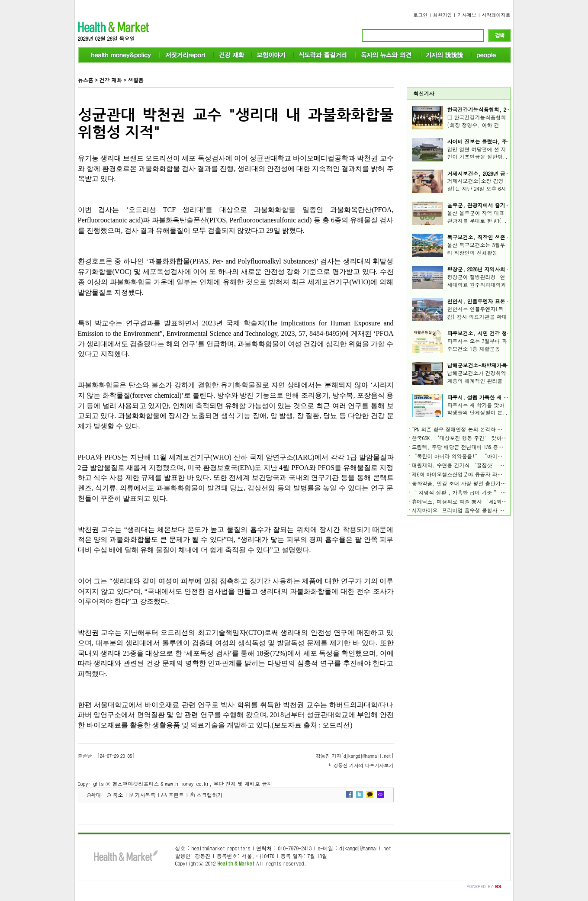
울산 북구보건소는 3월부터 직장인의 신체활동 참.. (476, 253)
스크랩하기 (209, 795)
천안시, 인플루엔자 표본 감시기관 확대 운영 (500, 301)
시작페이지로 (496, 15)
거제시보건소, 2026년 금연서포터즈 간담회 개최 (504, 173)
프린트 (176, 795)
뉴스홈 (86, 80)
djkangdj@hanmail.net (365, 848)
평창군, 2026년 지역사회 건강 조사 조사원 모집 (503, 269)
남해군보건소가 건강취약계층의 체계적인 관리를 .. (477, 381)
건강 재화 (110, 80)
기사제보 (467, 15)
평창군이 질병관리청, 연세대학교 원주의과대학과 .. (477, 285)
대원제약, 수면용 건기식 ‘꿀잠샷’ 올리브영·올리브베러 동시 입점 (494, 465)
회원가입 (443, 15)
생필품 (135, 80)
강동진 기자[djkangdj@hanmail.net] (355, 756)
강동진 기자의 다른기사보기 (364, 765)
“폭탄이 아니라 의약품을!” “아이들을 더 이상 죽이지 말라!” (488, 456)
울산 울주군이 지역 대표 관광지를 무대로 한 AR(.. (477, 217)
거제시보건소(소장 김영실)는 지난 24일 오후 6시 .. (477, 188)
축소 (118, 795)
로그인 (420, 15)
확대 (96, 795)
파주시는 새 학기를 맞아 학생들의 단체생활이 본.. (478, 409)
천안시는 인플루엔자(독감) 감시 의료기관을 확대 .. (477, 317)
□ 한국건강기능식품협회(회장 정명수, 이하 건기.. (477, 125)
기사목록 (145, 795)
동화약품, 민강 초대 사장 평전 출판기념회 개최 (468, 483)
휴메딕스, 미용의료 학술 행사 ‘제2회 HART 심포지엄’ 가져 (483, 501)
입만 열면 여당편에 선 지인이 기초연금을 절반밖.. (478, 153)
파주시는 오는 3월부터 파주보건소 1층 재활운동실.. (477, 349)
